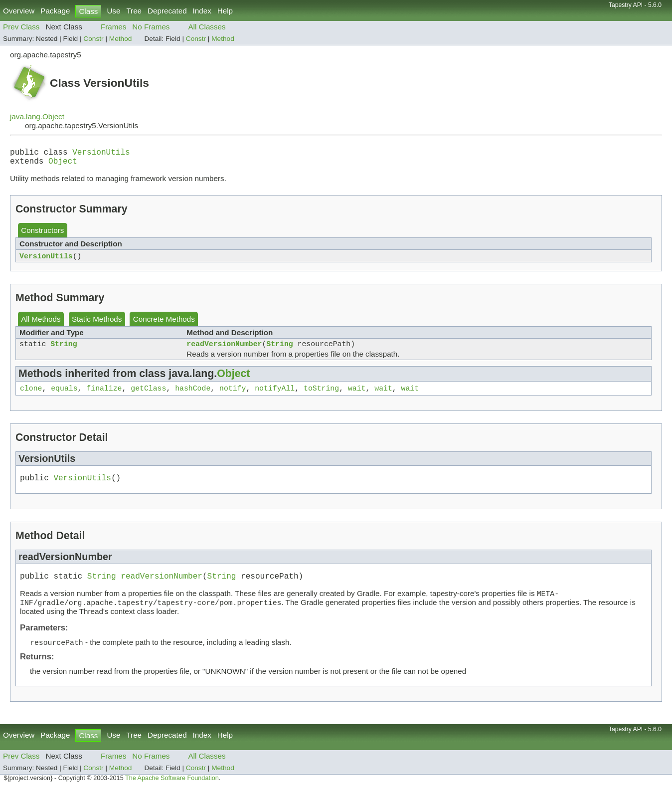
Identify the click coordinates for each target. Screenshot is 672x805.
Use (113, 11)
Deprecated (167, 11)
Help (225, 11)
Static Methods (97, 324)
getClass (148, 397)
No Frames (151, 27)
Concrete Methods (164, 324)
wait (357, 397)
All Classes (207, 27)
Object (63, 165)
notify (233, 397)
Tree (134, 11)
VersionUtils (101, 154)
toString (321, 397)
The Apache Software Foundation (172, 794)
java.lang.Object (37, 116)
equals (64, 397)
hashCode (193, 397)
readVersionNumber (224, 350)
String (64, 350)
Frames (113, 27)
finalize (104, 397)
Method (121, 39)
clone (31, 397)
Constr (93, 39)
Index (202, 11)
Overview (19, 11)
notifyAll (275, 397)
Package (55, 11)
